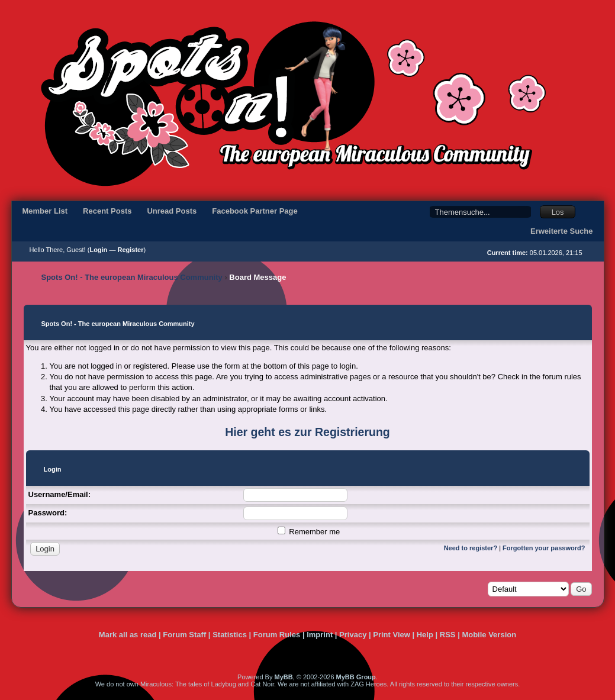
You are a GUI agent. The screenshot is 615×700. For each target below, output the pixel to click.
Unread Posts (172, 211)
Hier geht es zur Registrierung (307, 432)
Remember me (309, 532)
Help (425, 635)
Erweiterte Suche (562, 231)
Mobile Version (489, 635)
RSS (448, 635)
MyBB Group (356, 677)
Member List (45, 211)
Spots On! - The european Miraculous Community (132, 277)
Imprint (320, 635)
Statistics (230, 635)
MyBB (283, 677)
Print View (392, 635)
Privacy (353, 635)
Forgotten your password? (544, 548)
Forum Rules (277, 635)
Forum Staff (184, 635)
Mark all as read (128, 635)
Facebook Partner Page (255, 211)
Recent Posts (107, 211)
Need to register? (471, 548)
